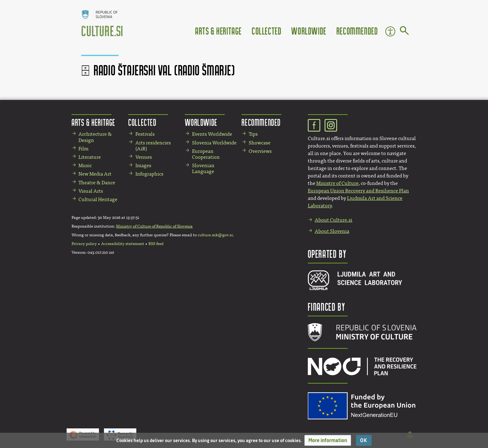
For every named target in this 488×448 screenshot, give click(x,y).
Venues (144, 157)
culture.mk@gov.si (215, 235)
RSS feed (156, 244)
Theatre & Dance (97, 183)
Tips (253, 134)
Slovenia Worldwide (214, 143)
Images (143, 165)
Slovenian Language (203, 168)
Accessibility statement (123, 244)
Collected (267, 31)
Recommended (357, 31)
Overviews (260, 151)
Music (85, 165)
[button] (328, 440)
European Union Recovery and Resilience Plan (358, 191)
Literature (90, 157)
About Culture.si (333, 220)
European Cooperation (206, 154)
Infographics (149, 174)
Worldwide (309, 31)
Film (83, 149)
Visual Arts (91, 191)
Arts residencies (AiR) (153, 146)
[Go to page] (404, 32)
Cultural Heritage (98, 199)
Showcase (260, 143)
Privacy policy (84, 244)
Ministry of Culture (337, 183)
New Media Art (95, 174)
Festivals (145, 134)
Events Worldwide (212, 134)
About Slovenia (332, 231)
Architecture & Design (95, 137)
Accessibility (390, 31)
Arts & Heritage (218, 31)
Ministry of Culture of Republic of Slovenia (154, 226)
